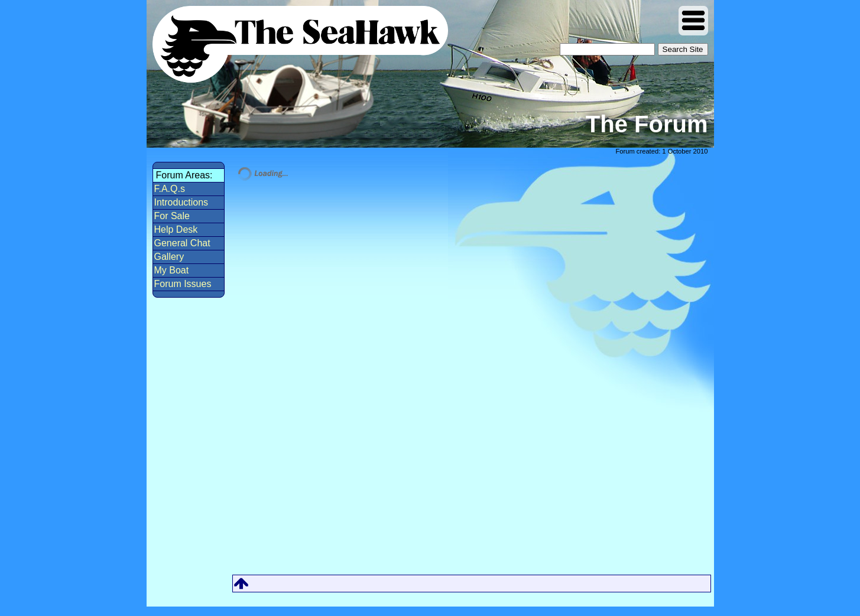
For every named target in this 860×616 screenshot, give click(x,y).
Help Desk (176, 229)
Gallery (169, 257)
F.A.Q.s (170, 189)
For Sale (172, 216)
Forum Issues (183, 284)
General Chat (182, 243)
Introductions (181, 202)
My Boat (172, 270)
